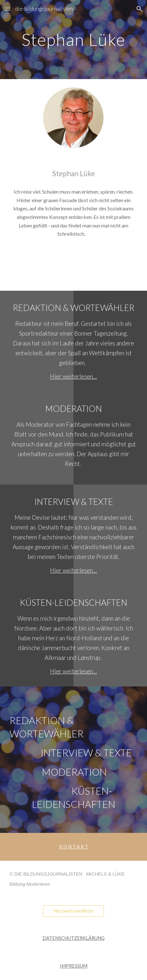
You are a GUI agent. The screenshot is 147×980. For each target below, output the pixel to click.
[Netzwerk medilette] (74, 911)
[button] (8, 9)
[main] (73, 39)
